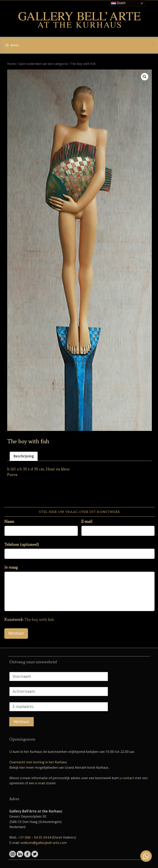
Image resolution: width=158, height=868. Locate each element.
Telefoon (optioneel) (22, 545)
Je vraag (11, 567)
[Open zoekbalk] (153, 44)
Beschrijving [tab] (24, 456)
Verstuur (16, 633)
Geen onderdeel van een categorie (43, 64)
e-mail (40, 783)
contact (128, 778)
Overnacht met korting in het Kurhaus (38, 762)
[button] (145, 77)
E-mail (87, 521)
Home (12, 64)
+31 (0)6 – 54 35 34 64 (35, 837)
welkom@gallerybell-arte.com (44, 843)
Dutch (118, 3)
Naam (9, 521)
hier (22, 767)
